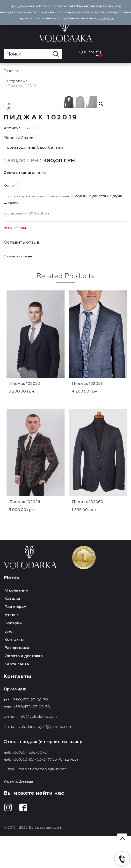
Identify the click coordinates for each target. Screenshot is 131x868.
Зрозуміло (106, 18)
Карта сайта (17, 727)
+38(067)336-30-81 (30, 816)
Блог (9, 695)
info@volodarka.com (38, 780)
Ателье (12, 678)
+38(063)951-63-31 (29, 823)
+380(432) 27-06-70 (29, 763)
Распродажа (17, 711)
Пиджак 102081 (87, 447)
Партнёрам (15, 670)
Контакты (14, 703)
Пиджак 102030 (25, 447)
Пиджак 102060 (88, 565)
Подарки (13, 686)
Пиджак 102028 (25, 565)
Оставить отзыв (21, 305)
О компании (16, 654)
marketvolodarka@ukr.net (42, 832)
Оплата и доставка (24, 719)
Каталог (13, 662)
